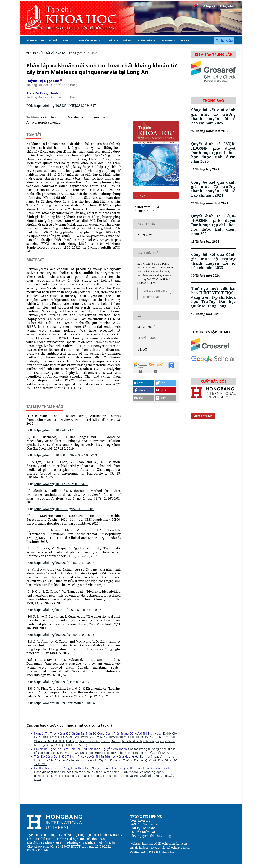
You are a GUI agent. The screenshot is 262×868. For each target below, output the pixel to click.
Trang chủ (34, 53)
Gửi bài (128, 41)
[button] (143, 383)
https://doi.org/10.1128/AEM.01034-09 (61, 484)
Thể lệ (112, 41)
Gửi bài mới (203, 416)
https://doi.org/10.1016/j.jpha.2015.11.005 (64, 509)
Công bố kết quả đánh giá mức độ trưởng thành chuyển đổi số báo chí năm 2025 (213, 116)
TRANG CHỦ (35, 41)
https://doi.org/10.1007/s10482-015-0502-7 (64, 563)
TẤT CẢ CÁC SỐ (56, 53)
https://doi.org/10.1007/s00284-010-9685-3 (64, 635)
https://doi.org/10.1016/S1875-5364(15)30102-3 (68, 610)
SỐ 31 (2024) (77, 53)
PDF (142, 195)
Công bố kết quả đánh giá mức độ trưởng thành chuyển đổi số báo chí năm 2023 (213, 261)
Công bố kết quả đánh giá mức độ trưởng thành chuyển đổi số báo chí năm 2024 (213, 189)
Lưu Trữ (68, 41)
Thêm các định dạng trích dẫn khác (154, 294)
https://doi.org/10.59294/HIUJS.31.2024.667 (65, 106)
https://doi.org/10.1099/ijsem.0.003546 (61, 682)
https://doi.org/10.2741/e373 (54, 430)
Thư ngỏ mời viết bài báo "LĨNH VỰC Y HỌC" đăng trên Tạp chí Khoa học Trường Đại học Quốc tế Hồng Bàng (213, 297)
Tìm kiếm (224, 41)
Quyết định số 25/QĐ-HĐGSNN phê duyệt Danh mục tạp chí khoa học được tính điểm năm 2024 (213, 225)
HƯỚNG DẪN (145, 41)
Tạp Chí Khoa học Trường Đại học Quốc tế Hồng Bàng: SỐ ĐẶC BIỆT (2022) (120, 753)
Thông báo (167, 41)
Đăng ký (209, 6)
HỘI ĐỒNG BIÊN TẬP (90, 41)
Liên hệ (184, 41)
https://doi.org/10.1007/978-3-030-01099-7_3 (65, 455)
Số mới (53, 41)
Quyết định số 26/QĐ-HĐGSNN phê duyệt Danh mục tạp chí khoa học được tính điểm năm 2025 (213, 153)
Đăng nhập (228, 6)
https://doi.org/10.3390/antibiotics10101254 (65, 703)
